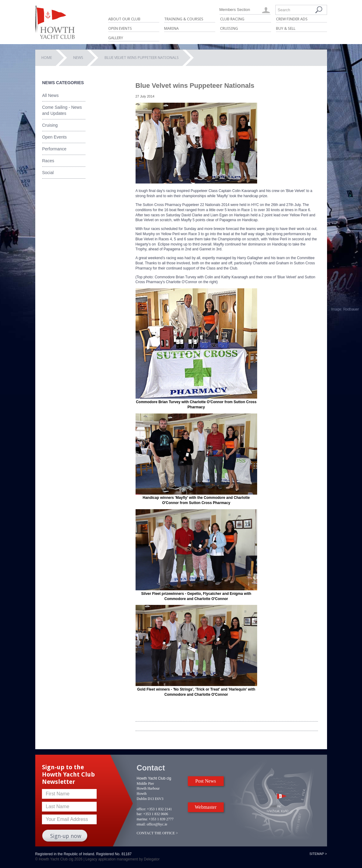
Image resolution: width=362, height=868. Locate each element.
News (78, 58)
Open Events (120, 28)
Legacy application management (112, 859)
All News (50, 95)
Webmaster (206, 807)
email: (141, 824)
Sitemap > (318, 854)
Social (48, 173)
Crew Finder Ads (292, 19)
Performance (54, 149)
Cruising (229, 28)
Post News (205, 781)
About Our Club (124, 19)
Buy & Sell (286, 28)
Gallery (116, 38)
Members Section (235, 10)
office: (141, 809)
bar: (140, 814)
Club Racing (232, 19)
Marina (171, 28)
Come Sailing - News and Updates (62, 110)
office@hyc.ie (157, 824)
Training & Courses (184, 19)
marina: (142, 819)
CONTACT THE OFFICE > (157, 833)
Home (47, 58)
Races (48, 161)
